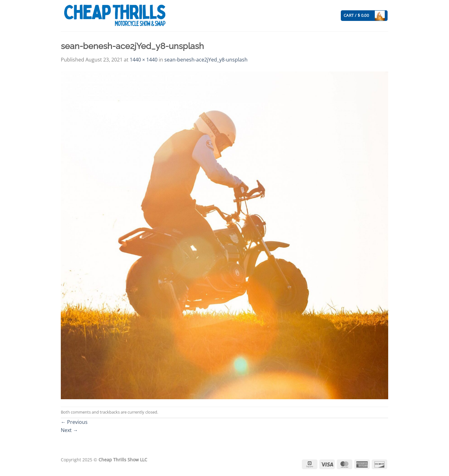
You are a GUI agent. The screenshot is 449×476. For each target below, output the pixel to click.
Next (69, 430)
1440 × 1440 (144, 60)
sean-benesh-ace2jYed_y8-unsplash (206, 60)
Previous (74, 422)
